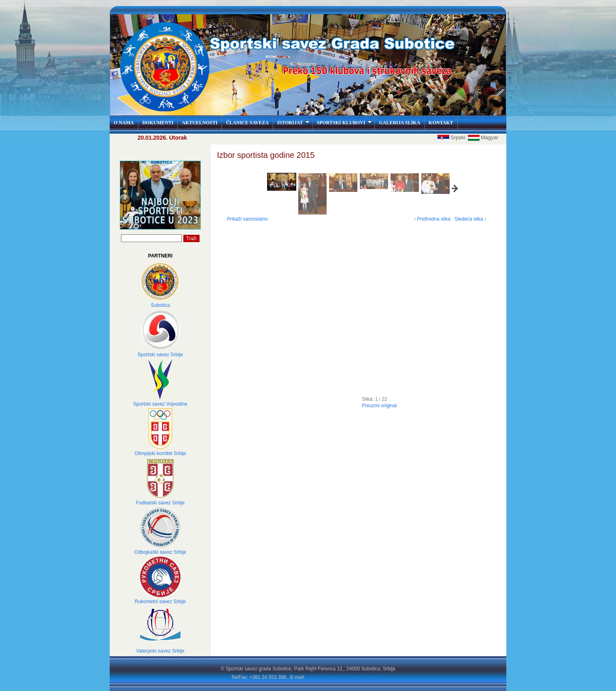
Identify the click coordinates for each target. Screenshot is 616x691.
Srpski (452, 137)
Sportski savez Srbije (160, 355)
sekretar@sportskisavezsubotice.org (346, 677)
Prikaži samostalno (247, 219)
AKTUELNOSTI (200, 123)
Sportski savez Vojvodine (160, 404)
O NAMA (124, 123)
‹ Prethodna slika (432, 219)
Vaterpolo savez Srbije (160, 651)
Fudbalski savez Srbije (160, 503)
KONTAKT (441, 123)
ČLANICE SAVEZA (247, 123)
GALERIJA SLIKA (399, 123)
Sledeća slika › (470, 219)
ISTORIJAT (294, 123)
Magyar (483, 137)
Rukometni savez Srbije (160, 602)
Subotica (160, 305)
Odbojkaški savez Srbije (160, 552)
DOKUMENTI (158, 123)
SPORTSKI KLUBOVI (344, 123)
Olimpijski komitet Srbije (160, 453)
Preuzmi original (379, 406)
